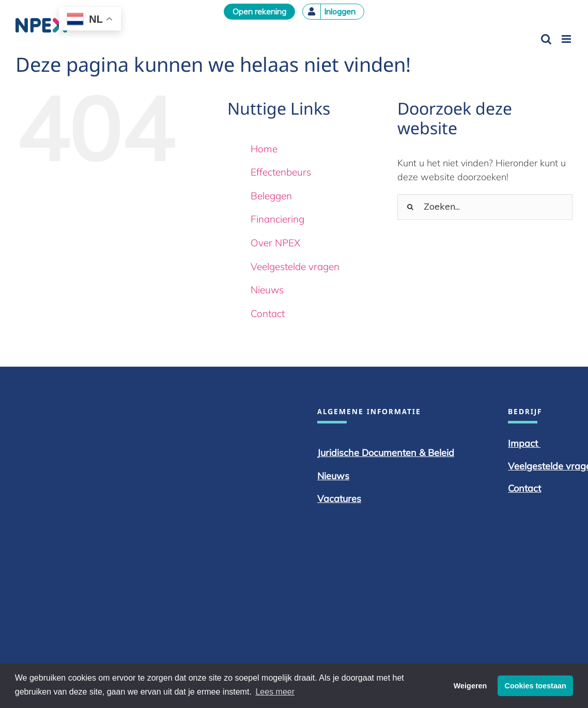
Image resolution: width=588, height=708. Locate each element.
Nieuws (267, 290)
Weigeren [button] (470, 686)
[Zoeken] (410, 207)
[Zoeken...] (485, 207)
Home (264, 149)
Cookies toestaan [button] (536, 686)
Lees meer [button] (275, 692)
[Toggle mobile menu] (567, 39)
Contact (268, 313)
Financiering (277, 219)
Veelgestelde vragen (295, 266)
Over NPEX (275, 243)
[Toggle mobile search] (546, 39)
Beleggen (271, 196)
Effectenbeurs (281, 172)
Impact (524, 443)
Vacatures (339, 499)
